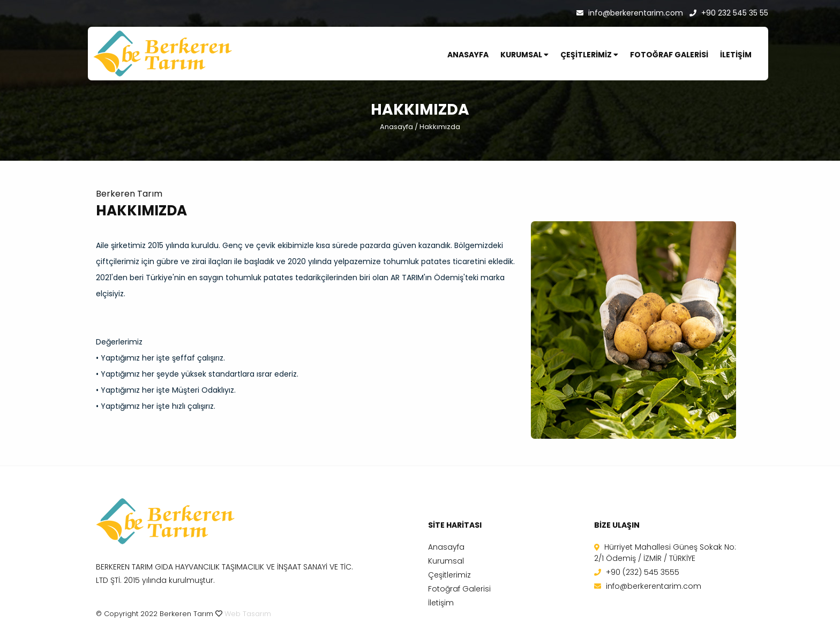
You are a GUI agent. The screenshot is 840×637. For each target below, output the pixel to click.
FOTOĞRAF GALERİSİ (669, 55)
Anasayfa (396, 127)
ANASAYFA (468, 55)
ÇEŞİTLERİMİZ (589, 55)
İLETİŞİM (736, 55)
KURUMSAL (524, 55)
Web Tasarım (248, 614)
